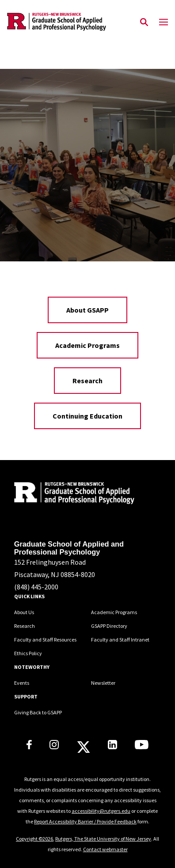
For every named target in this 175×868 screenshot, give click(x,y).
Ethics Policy (28, 653)
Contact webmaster (105, 849)
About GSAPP (87, 310)
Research (87, 381)
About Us (24, 612)
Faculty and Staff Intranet (120, 640)
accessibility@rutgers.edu (101, 811)
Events (22, 683)
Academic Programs (87, 345)
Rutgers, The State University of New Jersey (103, 839)
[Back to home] (74, 494)
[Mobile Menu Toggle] (164, 23)
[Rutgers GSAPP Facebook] (29, 747)
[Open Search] (144, 23)
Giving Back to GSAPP (38, 712)
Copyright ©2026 (34, 839)
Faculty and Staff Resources (45, 640)
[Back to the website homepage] (57, 22)
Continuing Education (87, 416)
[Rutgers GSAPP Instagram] (54, 747)
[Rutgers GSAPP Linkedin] (112, 747)
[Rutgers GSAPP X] (84, 750)
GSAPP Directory (109, 626)
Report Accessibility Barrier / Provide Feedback (85, 821)
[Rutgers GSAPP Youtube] (142, 747)
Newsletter (103, 683)
